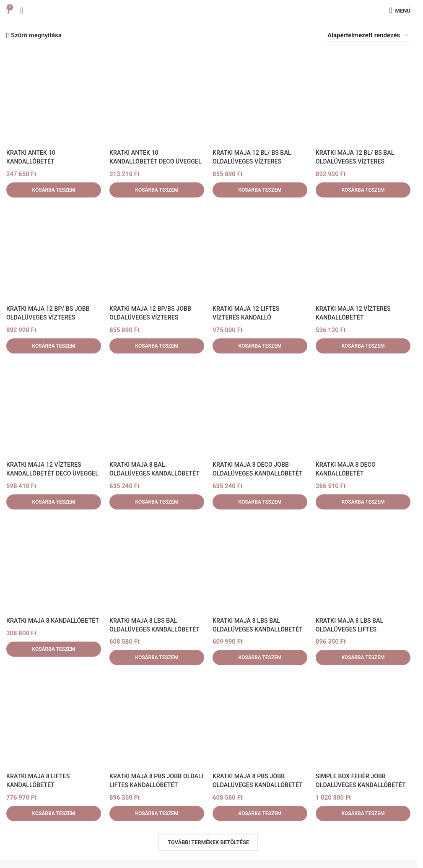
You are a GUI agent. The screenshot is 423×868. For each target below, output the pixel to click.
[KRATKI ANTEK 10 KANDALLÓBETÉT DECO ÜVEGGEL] (157, 97)
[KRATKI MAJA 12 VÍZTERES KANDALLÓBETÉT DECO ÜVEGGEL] (54, 409)
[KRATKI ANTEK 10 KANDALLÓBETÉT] (54, 97)
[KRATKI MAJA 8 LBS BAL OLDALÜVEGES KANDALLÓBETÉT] (157, 565)
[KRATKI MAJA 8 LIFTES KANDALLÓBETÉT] (54, 721)
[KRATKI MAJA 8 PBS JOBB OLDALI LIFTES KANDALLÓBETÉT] (157, 721)
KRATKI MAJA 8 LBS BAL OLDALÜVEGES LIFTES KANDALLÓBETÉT (351, 629)
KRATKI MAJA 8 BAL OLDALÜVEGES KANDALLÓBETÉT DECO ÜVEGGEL (157, 473)
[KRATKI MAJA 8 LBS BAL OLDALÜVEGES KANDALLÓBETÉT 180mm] (260, 565)
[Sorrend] (369, 35)
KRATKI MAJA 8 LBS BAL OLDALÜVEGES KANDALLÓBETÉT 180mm (260, 629)
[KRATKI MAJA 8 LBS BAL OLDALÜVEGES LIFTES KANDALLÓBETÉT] (363, 565)
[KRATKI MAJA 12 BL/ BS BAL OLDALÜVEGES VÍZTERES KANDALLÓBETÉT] (260, 97)
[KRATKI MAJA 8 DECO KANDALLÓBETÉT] (363, 409)
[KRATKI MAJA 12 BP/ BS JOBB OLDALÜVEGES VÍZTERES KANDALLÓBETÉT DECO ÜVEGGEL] (54, 253)
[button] (54, 190)
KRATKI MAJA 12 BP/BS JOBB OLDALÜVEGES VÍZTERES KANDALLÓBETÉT (152, 317)
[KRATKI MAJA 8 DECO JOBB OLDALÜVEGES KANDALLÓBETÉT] (260, 409)
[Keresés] (22, 10)
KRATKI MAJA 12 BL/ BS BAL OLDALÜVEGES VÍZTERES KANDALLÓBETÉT (254, 161)
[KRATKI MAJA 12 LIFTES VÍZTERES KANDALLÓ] (260, 253)
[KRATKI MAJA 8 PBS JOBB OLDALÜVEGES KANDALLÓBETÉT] (260, 721)
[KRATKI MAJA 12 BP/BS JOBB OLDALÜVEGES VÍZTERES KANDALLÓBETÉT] (157, 253)
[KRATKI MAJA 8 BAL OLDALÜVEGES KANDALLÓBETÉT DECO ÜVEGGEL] (157, 409)
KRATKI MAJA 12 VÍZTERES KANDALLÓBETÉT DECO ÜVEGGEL (46, 473)
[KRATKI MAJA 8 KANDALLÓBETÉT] (54, 565)
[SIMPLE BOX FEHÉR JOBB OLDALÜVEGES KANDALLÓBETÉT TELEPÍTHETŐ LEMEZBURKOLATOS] (363, 721)
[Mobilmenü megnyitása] (400, 10)
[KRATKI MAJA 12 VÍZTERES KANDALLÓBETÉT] (363, 253)
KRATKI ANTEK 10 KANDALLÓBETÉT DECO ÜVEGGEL (143, 161)
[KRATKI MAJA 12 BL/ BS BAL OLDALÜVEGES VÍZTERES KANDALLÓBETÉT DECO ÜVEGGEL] (363, 97)
